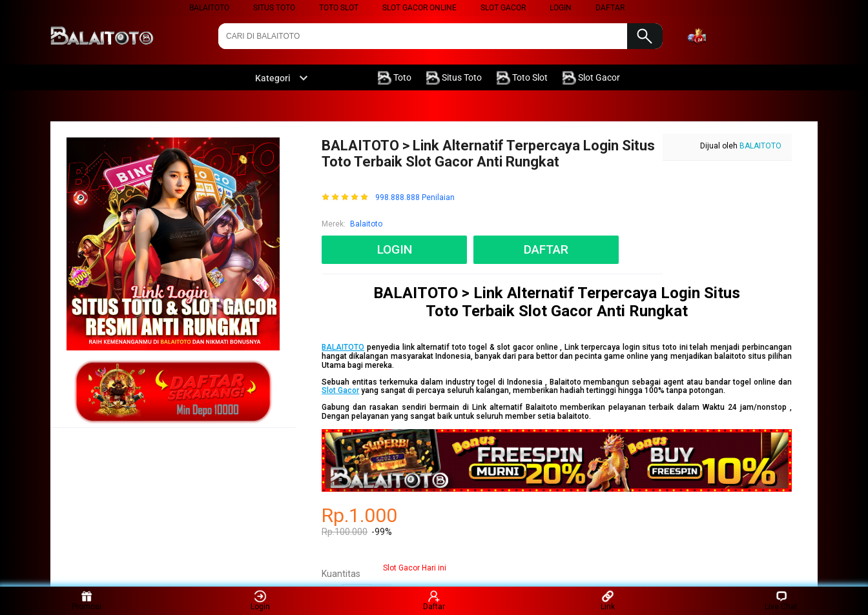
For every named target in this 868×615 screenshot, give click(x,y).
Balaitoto (209, 8)
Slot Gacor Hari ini (415, 568)
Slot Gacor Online (419, 8)
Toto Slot (339, 8)
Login (260, 600)
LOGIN (561, 8)
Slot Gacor (503, 8)
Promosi (87, 600)
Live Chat (781, 600)
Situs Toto (274, 8)
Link (608, 600)
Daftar (434, 600)
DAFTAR (610, 8)
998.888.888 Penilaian (415, 198)
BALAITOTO (760, 146)
